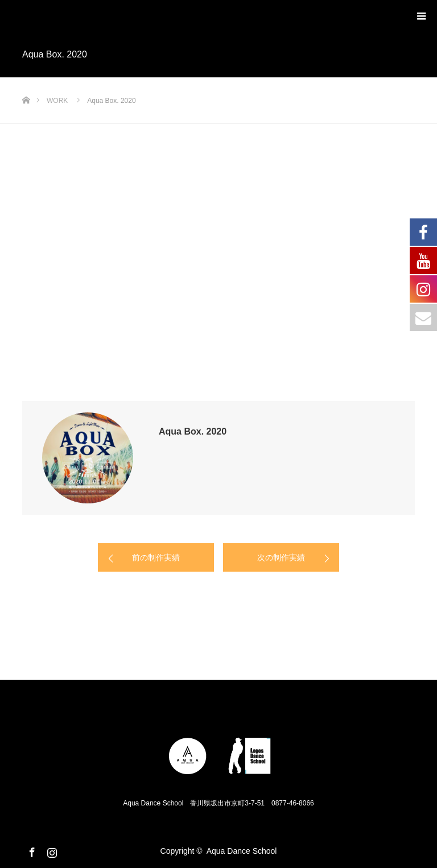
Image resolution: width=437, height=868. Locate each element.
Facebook (31, 850)
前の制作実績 (156, 557)
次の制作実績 (281, 557)
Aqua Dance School (242, 851)
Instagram (51, 850)
